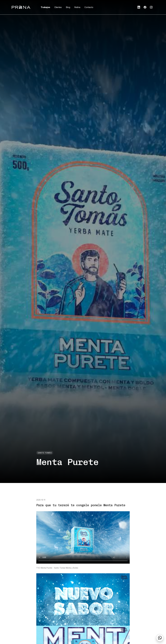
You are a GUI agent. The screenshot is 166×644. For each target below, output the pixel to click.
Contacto (89, 7)
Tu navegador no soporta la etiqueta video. (83, 537)
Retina (77, 7)
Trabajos (45, 7)
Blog (68, 7)
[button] (139, 7)
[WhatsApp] (160, 638)
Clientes (58, 7)
